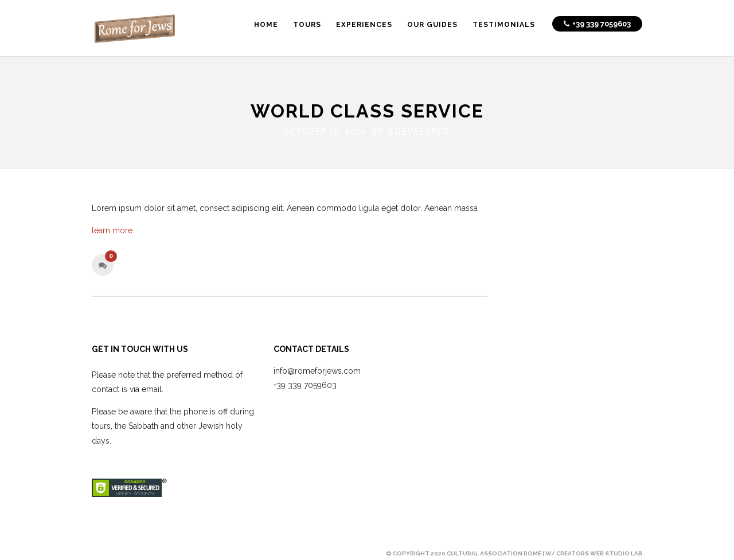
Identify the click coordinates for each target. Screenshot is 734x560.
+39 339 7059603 (305, 383)
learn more (112, 228)
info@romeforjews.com (317, 369)
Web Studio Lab (616, 551)
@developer (418, 130)
